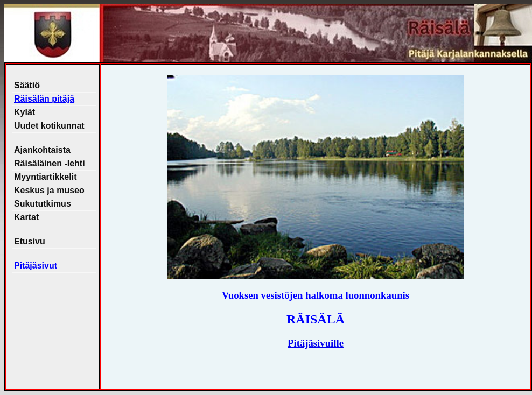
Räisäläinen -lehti (50, 163)
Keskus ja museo (49, 190)
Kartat (26, 217)
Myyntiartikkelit (45, 177)
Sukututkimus (43, 204)
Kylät (24, 112)
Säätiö (27, 85)
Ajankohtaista (42, 150)
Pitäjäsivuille (316, 343)
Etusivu (30, 241)
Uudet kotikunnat (49, 126)
